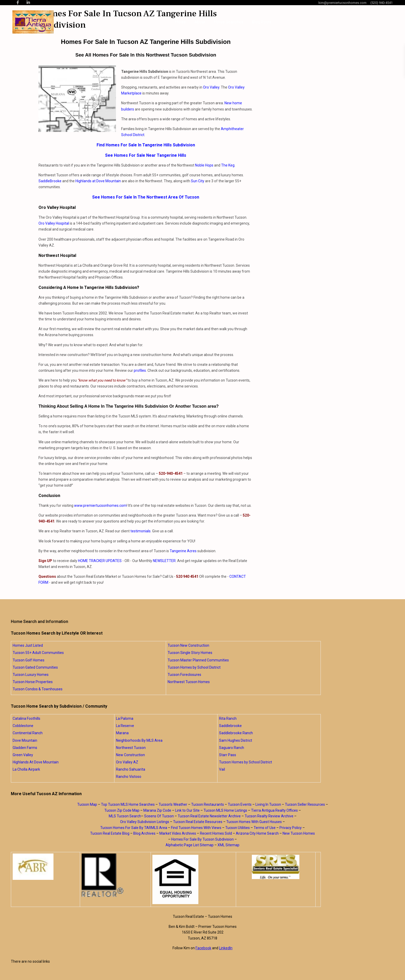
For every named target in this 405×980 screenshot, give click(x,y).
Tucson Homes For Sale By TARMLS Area (134, 828)
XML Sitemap (228, 845)
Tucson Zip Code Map (122, 810)
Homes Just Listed (28, 645)
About (200, 22)
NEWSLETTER (164, 561)
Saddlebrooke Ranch (236, 733)
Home (181, 22)
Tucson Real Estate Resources (198, 822)
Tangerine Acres (183, 551)
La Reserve (125, 726)
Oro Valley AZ (127, 762)
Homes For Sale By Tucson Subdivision (202, 839)
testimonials (141, 531)
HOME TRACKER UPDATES (100, 561)
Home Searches (229, 22)
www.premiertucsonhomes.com (100, 505)
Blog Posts (262, 22)
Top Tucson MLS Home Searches (128, 804)
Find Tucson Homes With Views (196, 828)
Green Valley (23, 755)
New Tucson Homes (299, 833)
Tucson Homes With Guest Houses (254, 822)
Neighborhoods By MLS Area (139, 740)
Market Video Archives (178, 833)
